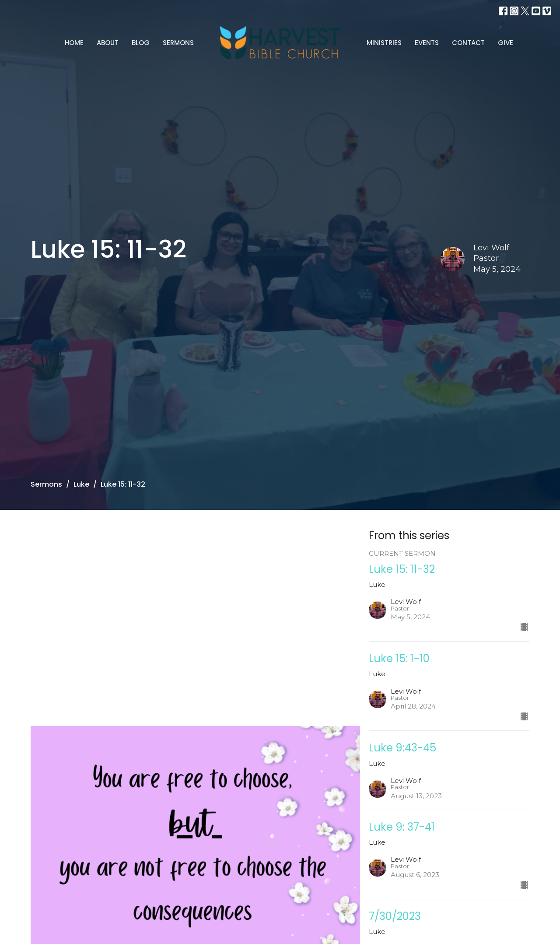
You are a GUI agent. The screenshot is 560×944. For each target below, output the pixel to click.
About (108, 43)
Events (427, 43)
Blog (141, 43)
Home (74, 43)
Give (506, 43)
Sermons (178, 43)
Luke (81, 484)
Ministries (384, 43)
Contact (468, 43)
